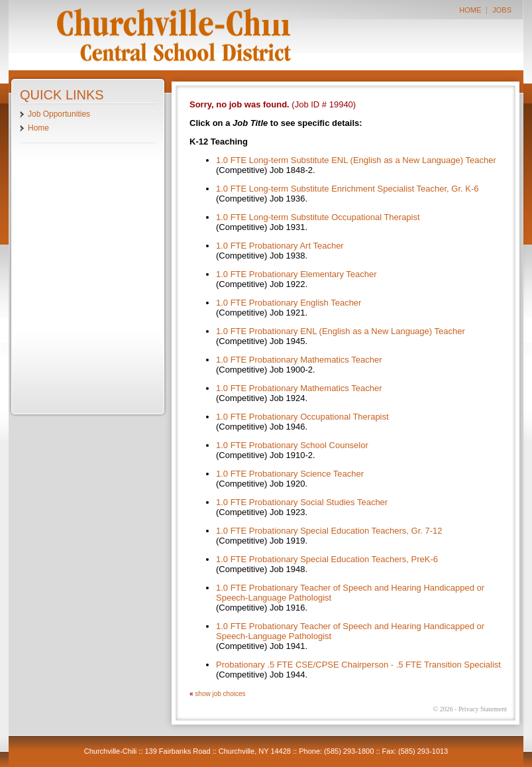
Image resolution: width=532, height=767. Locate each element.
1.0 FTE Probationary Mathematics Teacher (299, 360)
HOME (470, 10)
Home (38, 128)
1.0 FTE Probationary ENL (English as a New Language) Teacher (341, 331)
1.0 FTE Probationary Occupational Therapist (302, 417)
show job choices (220, 694)
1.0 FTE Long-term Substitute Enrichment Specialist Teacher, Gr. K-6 (347, 189)
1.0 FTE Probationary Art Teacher (280, 246)
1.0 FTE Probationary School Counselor (292, 445)
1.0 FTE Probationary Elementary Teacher (296, 274)
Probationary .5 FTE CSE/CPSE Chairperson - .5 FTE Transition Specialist (358, 665)
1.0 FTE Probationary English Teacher (289, 303)
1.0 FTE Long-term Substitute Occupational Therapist (318, 217)
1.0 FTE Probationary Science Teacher (290, 474)
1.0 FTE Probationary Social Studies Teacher (302, 502)
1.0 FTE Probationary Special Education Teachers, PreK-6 (327, 559)
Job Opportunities (59, 114)
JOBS (502, 10)
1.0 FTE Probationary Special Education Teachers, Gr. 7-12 (329, 531)
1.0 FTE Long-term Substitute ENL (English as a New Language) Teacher (356, 160)
